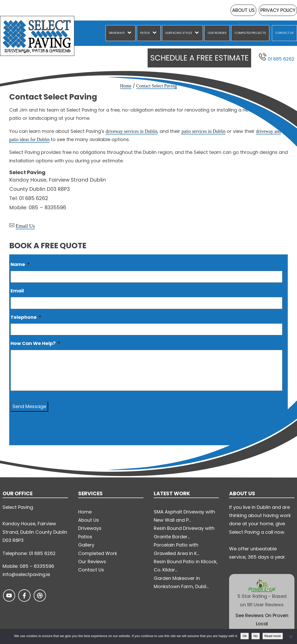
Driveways (117, 33)
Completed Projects (250, 33)
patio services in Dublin (203, 131)
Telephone (26, 317)
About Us (243, 10)
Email (17, 291)
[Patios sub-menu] (156, 33)
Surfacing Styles (179, 33)
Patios (145, 33)
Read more (273, 636)
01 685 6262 (277, 57)
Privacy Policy (278, 10)
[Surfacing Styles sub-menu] (198, 33)
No (256, 636)
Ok (245, 636)
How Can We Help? (35, 343)
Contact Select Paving (157, 86)
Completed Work (98, 553)
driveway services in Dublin (131, 131)
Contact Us (284, 33)
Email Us (25, 226)
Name (20, 264)
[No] (291, 637)
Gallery (86, 545)
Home (126, 86)
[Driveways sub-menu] (130, 33)
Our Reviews (217, 33)
